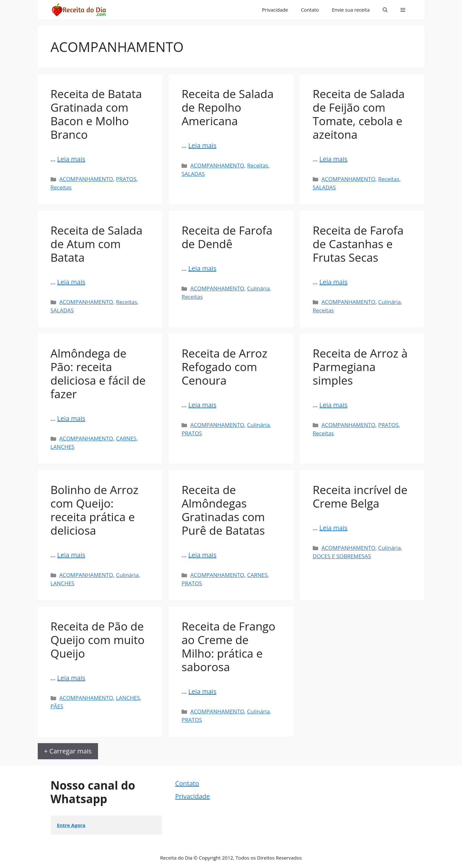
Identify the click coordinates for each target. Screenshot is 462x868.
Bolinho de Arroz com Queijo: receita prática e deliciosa (95, 510)
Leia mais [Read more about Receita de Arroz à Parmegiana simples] (334, 405)
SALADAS (193, 174)
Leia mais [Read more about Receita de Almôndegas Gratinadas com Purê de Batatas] (202, 555)
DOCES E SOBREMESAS (342, 556)
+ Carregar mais (68, 751)
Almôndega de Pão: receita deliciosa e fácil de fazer (98, 373)
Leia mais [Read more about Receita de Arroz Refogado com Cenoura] (202, 405)
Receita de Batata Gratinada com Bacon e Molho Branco (96, 114)
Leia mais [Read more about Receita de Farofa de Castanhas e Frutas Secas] (334, 282)
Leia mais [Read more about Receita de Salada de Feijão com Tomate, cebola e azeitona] (334, 159)
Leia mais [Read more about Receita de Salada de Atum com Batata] (71, 282)
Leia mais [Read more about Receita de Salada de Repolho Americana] (202, 145)
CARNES (126, 438)
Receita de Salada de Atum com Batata (97, 244)
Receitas (61, 187)
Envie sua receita (351, 10)
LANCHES (63, 447)
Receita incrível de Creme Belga (360, 496)
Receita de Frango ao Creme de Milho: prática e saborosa (228, 646)
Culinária (258, 288)
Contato (310, 10)
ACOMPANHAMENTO (86, 179)
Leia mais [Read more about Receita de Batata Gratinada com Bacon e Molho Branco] (71, 159)
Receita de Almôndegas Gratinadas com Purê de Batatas (223, 510)
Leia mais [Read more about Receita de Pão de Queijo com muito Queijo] (71, 678)
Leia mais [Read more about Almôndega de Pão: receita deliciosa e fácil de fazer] (71, 418)
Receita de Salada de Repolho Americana (227, 107)
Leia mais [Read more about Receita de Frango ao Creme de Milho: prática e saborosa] (202, 691)
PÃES (57, 706)
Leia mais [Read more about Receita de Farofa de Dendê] (202, 268)
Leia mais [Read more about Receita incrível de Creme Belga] (334, 528)
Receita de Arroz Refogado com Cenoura (224, 367)
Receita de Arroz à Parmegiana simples (360, 367)
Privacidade (275, 10)
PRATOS (126, 179)
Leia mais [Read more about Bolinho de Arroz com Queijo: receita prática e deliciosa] (71, 555)
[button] (385, 10)
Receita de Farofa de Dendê (227, 237)
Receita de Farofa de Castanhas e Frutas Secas (358, 244)
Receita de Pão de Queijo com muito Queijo (98, 640)
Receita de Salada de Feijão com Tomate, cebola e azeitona (359, 114)
